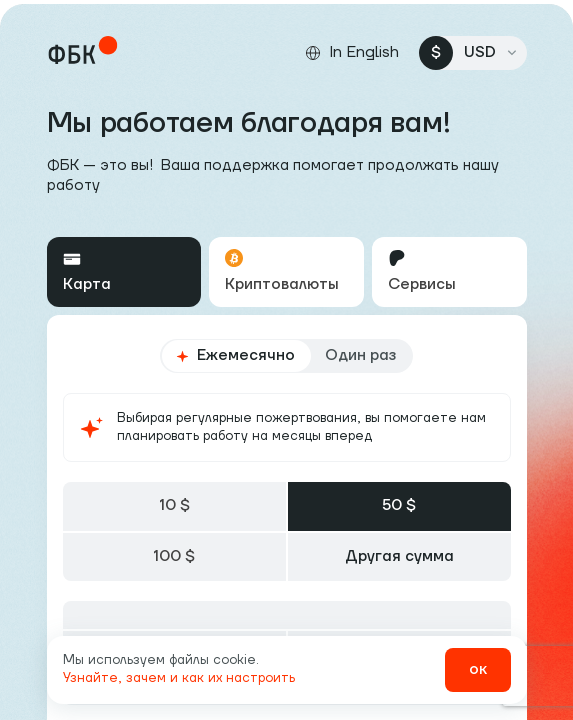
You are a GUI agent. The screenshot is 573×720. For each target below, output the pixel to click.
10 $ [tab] (174, 505)
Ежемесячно (235, 355)
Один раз (360, 355)
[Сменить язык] (352, 53)
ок (478, 669)
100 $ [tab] (174, 556)
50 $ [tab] (399, 505)
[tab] (124, 272)
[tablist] (287, 272)
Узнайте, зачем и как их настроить (179, 678)
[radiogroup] (286, 356)
